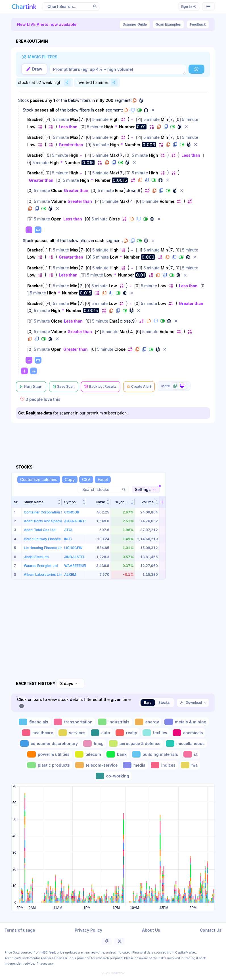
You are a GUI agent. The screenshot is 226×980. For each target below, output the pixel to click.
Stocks (164, 702)
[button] (95, 6)
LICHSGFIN (73, 548)
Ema (119, 190)
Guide (135, 24)
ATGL (69, 530)
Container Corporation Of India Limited (55, 512)
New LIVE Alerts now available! (47, 24)
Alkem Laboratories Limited (46, 574)
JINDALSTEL (75, 557)
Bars (148, 702)
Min (164, 119)
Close (57, 190)
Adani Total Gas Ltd (40, 530)
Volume (58, 201)
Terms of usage (20, 930)
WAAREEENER (76, 566)
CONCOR (72, 512)
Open (56, 219)
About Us (151, 930)
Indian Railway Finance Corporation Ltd (55, 539)
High (114, 119)
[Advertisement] (115, 437)
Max (74, 119)
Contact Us (211, 930)
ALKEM (70, 574)
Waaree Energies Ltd (41, 566)
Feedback (198, 24)
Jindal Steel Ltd (36, 557)
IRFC (68, 539)
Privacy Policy (88, 930)
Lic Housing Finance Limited (47, 548)
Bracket (35, 119)
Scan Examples (168, 24)
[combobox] (71, 684)
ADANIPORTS (76, 521)
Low (31, 127)
